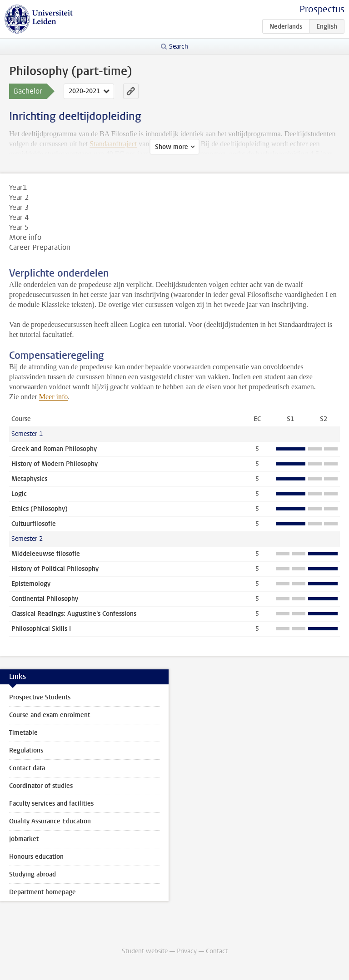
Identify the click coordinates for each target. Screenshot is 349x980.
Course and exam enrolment (50, 715)
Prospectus (322, 9)
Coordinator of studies (41, 786)
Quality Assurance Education (50, 821)
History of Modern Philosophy (55, 464)
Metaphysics (29, 479)
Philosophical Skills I (41, 629)
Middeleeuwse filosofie (46, 554)
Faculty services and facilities (51, 804)
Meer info (54, 397)
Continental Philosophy (45, 599)
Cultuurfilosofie (34, 524)
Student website (145, 951)
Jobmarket (24, 839)
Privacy (187, 951)
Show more (172, 147)
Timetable (23, 733)
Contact (217, 951)
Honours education (36, 857)
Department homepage (42, 892)
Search (179, 47)
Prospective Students (40, 697)
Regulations (26, 750)
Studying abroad (32, 874)
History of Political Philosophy (55, 569)
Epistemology (31, 584)
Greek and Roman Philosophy (54, 449)
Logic (19, 494)
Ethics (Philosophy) (40, 509)
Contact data (27, 768)
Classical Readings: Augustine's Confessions (74, 614)
